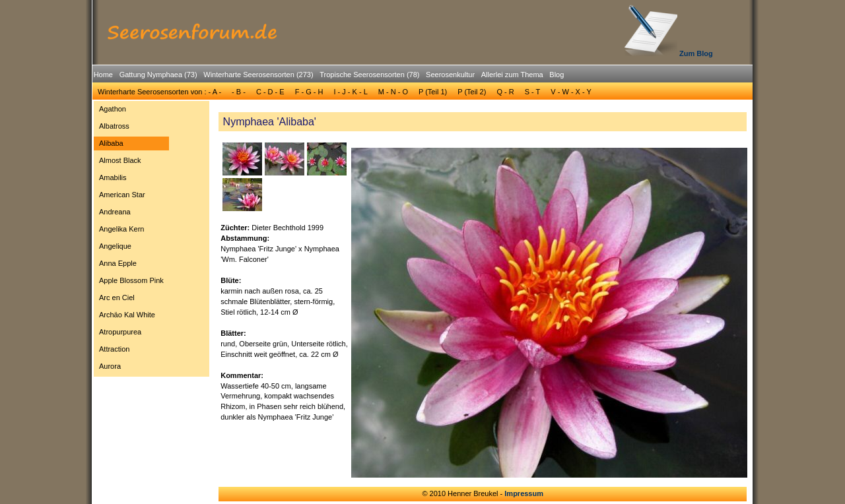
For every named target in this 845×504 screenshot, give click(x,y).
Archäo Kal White (127, 315)
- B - (239, 92)
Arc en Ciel (117, 298)
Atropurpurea (120, 332)
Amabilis (113, 177)
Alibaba (111, 143)
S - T (533, 92)
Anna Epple (118, 263)
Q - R (505, 92)
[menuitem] (103, 75)
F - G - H (309, 92)
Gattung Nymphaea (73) (158, 75)
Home (103, 75)
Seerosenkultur (450, 75)
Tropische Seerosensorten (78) (369, 75)
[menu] (131, 239)
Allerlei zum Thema (512, 75)
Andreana (115, 212)
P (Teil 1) (433, 92)
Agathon (113, 109)
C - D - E (270, 92)
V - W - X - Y (571, 92)
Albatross (114, 126)
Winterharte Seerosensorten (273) (258, 75)
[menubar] (329, 77)
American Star (122, 195)
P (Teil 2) (472, 92)
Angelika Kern (122, 229)
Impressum (524, 493)
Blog (557, 75)
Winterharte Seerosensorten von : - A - (159, 92)
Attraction (114, 349)
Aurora (110, 366)
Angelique (115, 246)
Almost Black (120, 160)
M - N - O (393, 92)
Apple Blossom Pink (131, 280)
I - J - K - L (350, 92)
